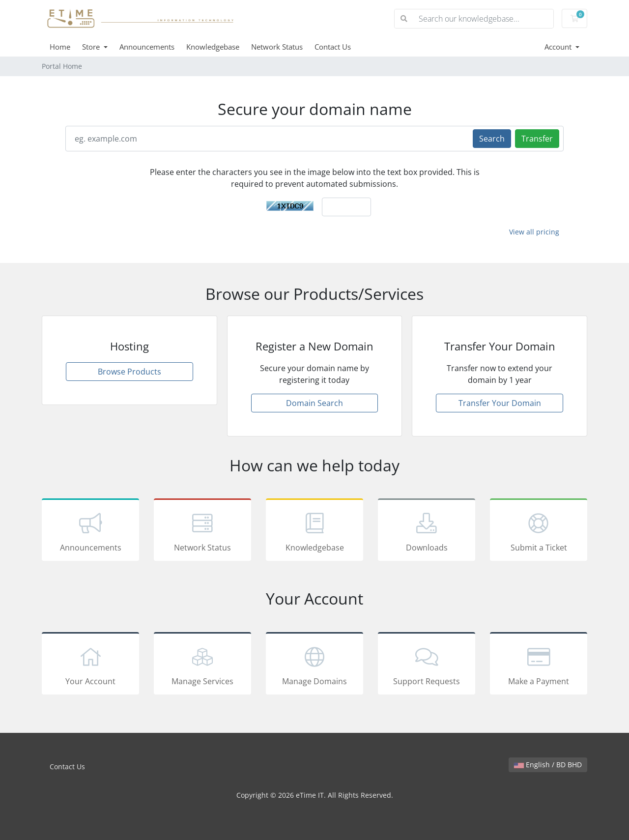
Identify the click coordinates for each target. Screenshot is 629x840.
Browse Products (129, 372)
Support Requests (427, 665)
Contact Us (333, 47)
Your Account (90, 665)
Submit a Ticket (539, 531)
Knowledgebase (213, 47)
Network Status (277, 47)
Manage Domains (314, 665)
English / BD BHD (548, 765)
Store (92, 47)
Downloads (427, 531)
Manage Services (202, 665)
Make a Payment (539, 665)
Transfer (537, 139)
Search (492, 139)
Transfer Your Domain (500, 403)
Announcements (147, 47)
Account (559, 47)
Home (60, 47)
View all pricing (534, 232)
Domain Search (314, 403)
